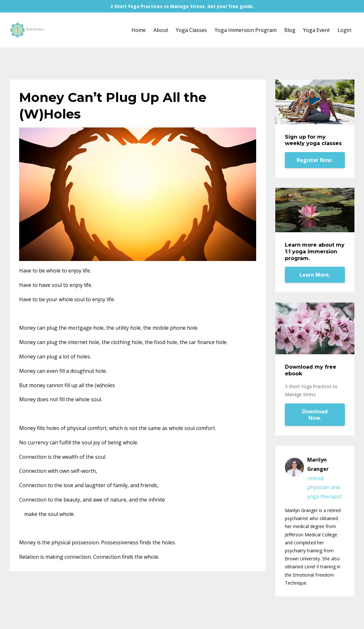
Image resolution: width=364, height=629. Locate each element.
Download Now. (315, 415)
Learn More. (315, 275)
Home (139, 30)
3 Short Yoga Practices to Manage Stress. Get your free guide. (182, 6)
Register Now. (315, 160)
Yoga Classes (191, 30)
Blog (290, 30)
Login (344, 30)
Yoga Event (316, 30)
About (161, 30)
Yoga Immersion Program (246, 30)
